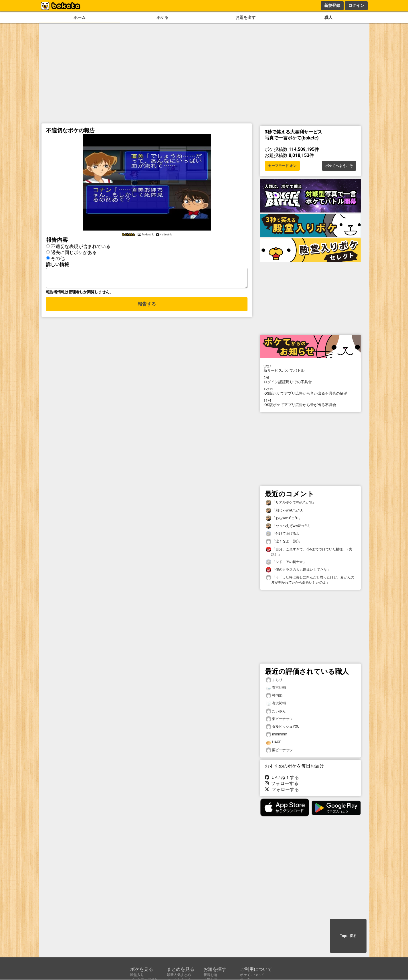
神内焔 (274, 695)
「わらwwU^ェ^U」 (284, 518)
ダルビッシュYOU (283, 727)
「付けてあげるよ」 (284, 534)
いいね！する (282, 777)
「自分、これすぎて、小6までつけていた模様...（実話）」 (309, 552)
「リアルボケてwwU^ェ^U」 (291, 502)
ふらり (274, 680)
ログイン (356, 5)
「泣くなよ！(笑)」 (284, 541)
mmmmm (277, 734)
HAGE (274, 742)
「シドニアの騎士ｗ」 (286, 562)
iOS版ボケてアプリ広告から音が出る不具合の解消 (310, 391)
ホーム (80, 18)
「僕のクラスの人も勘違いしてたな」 (298, 570)
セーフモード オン (282, 166)
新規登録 (332, 5)
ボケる (163, 18)
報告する (147, 307)
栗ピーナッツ (279, 719)
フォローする (282, 783)
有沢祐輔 (276, 688)
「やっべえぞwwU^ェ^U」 (289, 526)
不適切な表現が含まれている (81, 246)
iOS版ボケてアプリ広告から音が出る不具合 (310, 403)
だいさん (276, 711)
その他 (58, 258)
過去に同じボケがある (74, 252)
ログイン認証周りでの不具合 (310, 380)
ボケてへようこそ (339, 166)
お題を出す (245, 18)
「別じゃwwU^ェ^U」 (286, 510)
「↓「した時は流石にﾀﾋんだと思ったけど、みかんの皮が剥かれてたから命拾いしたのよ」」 (310, 580)
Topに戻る (348, 936)
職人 (328, 18)
